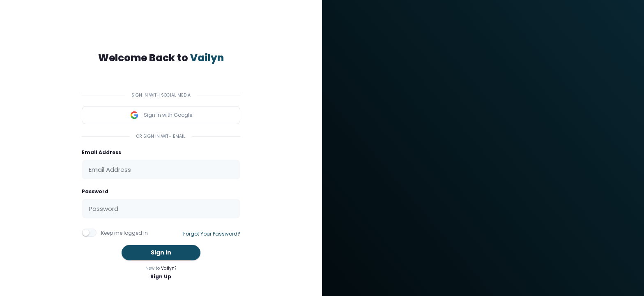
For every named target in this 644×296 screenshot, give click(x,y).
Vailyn (207, 58)
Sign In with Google (161, 115)
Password (95, 191)
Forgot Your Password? (212, 234)
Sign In (161, 252)
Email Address (101, 152)
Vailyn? (169, 268)
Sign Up (161, 276)
